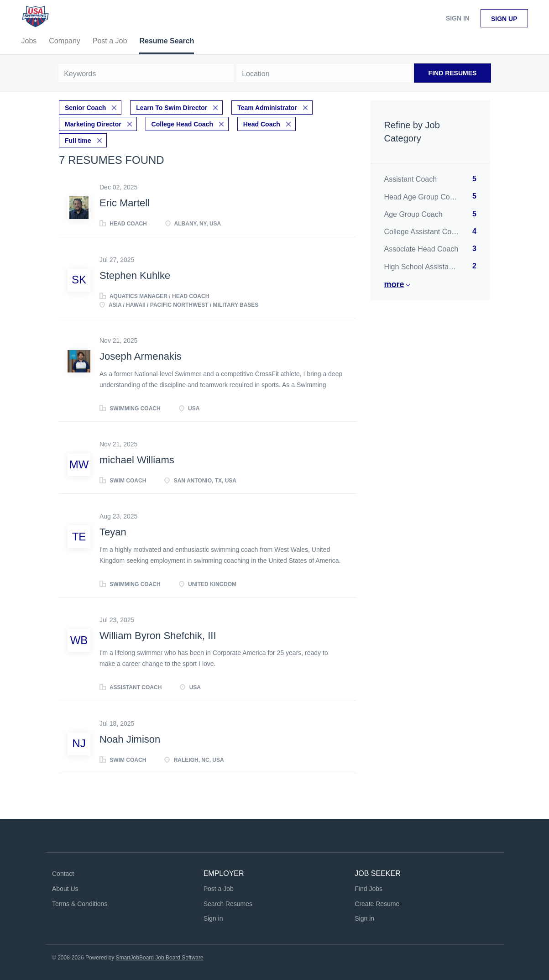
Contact (63, 874)
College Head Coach (182, 124)
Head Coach (262, 124)
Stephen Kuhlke (135, 275)
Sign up (504, 19)
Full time (78, 141)
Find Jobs (369, 889)
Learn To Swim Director (172, 108)
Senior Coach (85, 108)
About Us (65, 889)
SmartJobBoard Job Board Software (160, 958)
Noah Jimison (130, 739)
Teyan (113, 532)
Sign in (458, 18)
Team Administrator (267, 108)
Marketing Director (93, 124)
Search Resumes (228, 904)
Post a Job (219, 889)
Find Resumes (453, 73)
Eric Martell (125, 203)
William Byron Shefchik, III (158, 636)
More (394, 284)
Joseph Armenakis (141, 356)
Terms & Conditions (80, 904)
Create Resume (377, 904)
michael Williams (137, 460)
